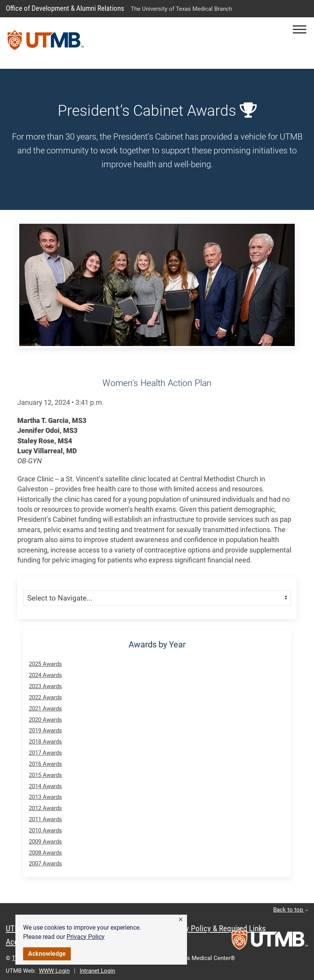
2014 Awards (45, 786)
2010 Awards (45, 830)
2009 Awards (45, 842)
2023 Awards (45, 686)
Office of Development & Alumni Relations (65, 8)
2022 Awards (45, 697)
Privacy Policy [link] (86, 937)
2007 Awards (45, 864)
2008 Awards (45, 853)
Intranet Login (97, 971)
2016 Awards (45, 764)
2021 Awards (45, 709)
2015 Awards (45, 775)
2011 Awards (45, 819)
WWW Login (54, 971)
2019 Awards (45, 730)
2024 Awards (45, 675)
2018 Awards (45, 742)
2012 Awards (45, 808)
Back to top (291, 910)
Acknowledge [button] (47, 954)
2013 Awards (45, 797)
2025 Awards (45, 664)
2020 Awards (45, 720)
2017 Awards (45, 753)
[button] (181, 920)
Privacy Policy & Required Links (216, 928)
